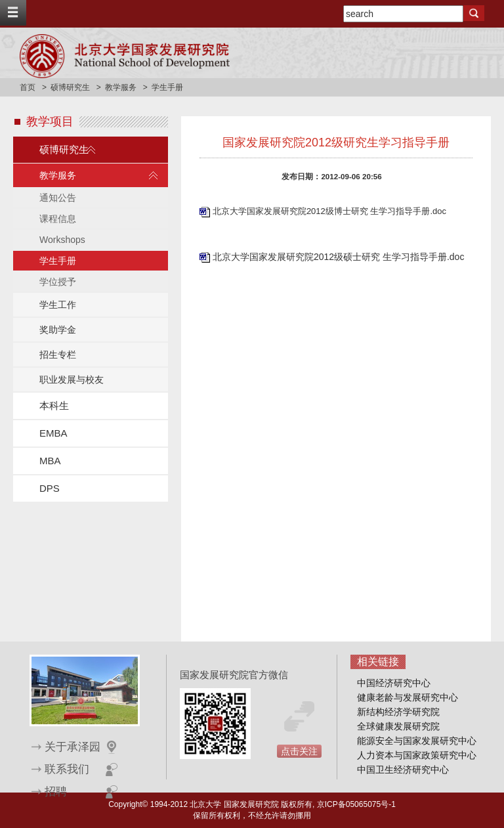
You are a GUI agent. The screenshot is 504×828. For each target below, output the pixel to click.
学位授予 (58, 282)
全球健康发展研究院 (398, 726)
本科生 (54, 405)
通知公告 (58, 198)
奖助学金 (58, 330)
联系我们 (67, 769)
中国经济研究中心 (394, 683)
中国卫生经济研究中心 (403, 770)
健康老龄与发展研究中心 (408, 697)
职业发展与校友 (72, 380)
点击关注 (299, 751)
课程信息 (58, 219)
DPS (50, 488)
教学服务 (121, 87)
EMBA (53, 433)
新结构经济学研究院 (398, 712)
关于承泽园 (73, 747)
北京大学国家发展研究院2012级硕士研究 (298, 257)
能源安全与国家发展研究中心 (417, 741)
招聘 (56, 792)
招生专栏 (58, 355)
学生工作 (58, 305)
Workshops (62, 240)
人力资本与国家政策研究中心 (417, 755)
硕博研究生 (70, 87)
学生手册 (58, 261)
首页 (28, 87)
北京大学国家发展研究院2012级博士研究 (292, 211)
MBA (50, 461)
